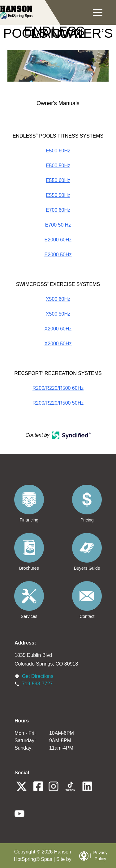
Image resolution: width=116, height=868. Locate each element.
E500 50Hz (58, 166)
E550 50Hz (58, 195)
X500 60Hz (58, 299)
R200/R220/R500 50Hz (58, 403)
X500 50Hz (58, 314)
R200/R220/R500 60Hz (58, 388)
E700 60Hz (58, 210)
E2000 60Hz (58, 240)
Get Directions (38, 676)
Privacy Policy (101, 856)
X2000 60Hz (58, 329)
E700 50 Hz (58, 225)
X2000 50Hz (58, 344)
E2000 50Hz (58, 255)
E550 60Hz (58, 180)
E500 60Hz (58, 151)
